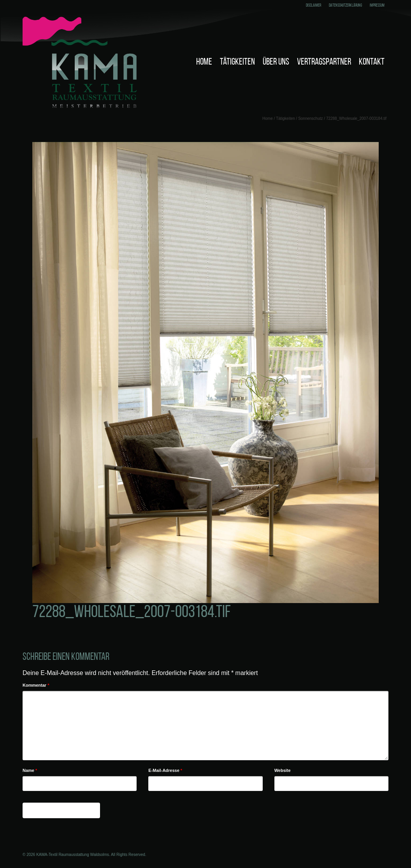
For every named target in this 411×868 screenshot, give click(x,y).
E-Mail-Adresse (165, 770)
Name (30, 770)
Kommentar (36, 685)
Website (283, 770)
